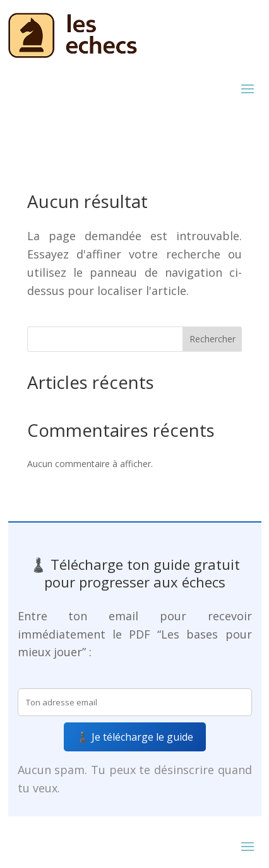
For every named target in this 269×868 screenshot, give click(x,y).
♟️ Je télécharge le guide (135, 737)
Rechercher (212, 339)
